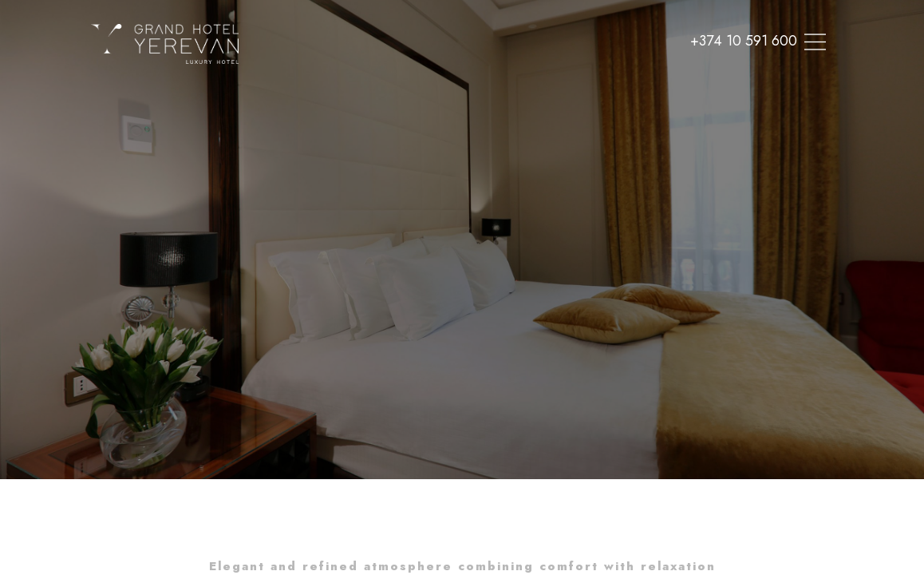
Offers (506, 75)
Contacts (574, 75)
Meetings (438, 75)
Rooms (265, 75)
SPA (318, 75)
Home (206, 75)
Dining (371, 75)
